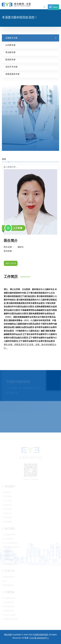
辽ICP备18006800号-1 (39, 638)
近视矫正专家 (11, 38)
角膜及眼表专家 (13, 74)
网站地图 (8, 635)
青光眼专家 (10, 52)
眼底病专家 (10, 60)
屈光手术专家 (11, 67)
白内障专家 (10, 45)
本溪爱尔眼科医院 (41, 635)
